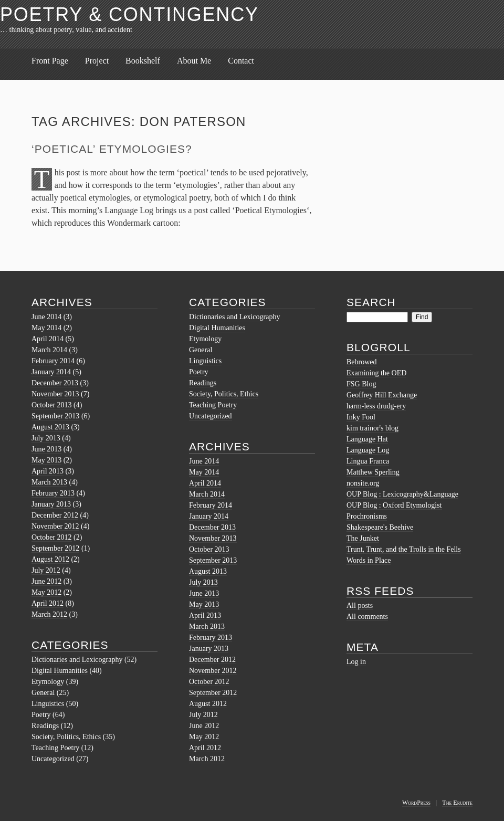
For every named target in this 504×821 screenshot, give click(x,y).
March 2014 (49, 350)
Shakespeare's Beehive (380, 527)
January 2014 (51, 372)
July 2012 (46, 570)
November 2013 (55, 394)
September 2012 (55, 548)
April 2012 (48, 603)
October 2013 (52, 405)
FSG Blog (361, 384)
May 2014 (46, 328)
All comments (367, 617)
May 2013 (46, 460)
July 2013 (46, 438)
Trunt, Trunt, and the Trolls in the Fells (404, 549)
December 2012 (55, 515)
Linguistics (48, 704)
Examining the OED (376, 373)
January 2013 (51, 504)
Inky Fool (361, 417)
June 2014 (46, 317)
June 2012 (46, 581)
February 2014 (53, 361)
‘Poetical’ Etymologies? (112, 149)
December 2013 (55, 383)
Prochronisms (367, 516)
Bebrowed (362, 362)
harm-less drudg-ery (376, 406)
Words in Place (369, 560)
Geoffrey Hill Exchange (382, 395)
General (43, 693)
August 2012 (50, 559)
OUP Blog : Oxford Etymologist (394, 505)
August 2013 (50, 427)
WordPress (416, 803)
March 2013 (49, 482)
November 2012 (55, 526)
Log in (356, 662)
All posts (360, 606)
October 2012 (52, 537)
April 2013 (48, 471)
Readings (45, 726)
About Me (194, 61)
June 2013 (46, 449)
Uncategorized (53, 759)
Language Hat (367, 439)
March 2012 (49, 614)
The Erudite (457, 803)
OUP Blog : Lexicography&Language (402, 494)
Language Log (368, 450)
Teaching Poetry (55, 748)
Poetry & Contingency (129, 14)
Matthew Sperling (373, 472)
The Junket (363, 538)
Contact (241, 61)
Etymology (48, 682)
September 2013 (55, 416)
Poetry (41, 715)
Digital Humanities (60, 671)
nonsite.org (363, 483)
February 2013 (53, 493)
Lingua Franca (368, 461)
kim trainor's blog (372, 428)
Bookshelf (143, 61)
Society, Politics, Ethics (66, 737)
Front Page (50, 61)
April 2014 (48, 339)
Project (97, 61)
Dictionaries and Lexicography (77, 660)
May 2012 (46, 592)
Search (371, 302)
